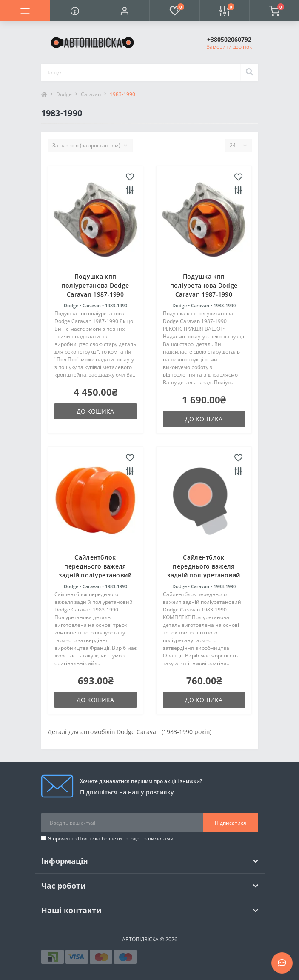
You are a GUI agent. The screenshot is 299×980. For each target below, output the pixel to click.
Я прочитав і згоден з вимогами (111, 839)
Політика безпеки (100, 839)
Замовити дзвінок (229, 47)
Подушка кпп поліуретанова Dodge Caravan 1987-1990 (95, 285)
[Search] (249, 72)
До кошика (95, 411)
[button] (124, 11)
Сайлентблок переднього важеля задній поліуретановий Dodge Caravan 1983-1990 (95, 575)
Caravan (91, 94)
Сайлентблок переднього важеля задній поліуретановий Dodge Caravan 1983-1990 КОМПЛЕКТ (204, 575)
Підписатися (231, 823)
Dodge (64, 94)
